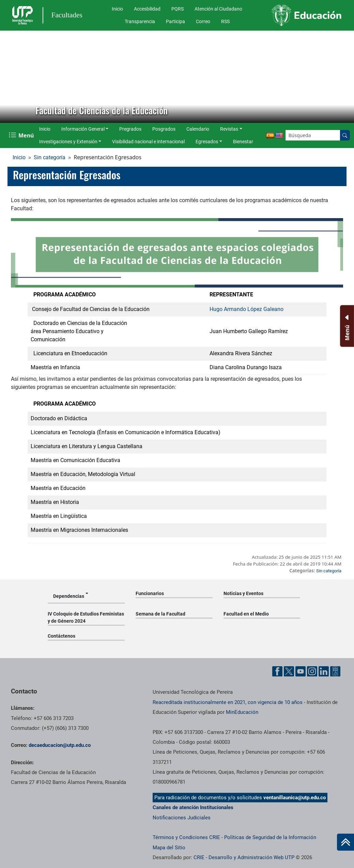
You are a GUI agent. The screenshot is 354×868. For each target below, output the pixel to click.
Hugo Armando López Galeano (247, 309)
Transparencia (140, 21)
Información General (83, 129)
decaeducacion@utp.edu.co (60, 745)
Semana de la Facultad (160, 614)
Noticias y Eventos (243, 593)
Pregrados (130, 129)
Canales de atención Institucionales (193, 807)
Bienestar (243, 142)
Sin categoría (50, 157)
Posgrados (164, 129)
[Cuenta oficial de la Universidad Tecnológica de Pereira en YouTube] (301, 671)
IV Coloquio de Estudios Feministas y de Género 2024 (86, 617)
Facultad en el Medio (246, 614)
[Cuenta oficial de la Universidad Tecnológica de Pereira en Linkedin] (324, 671)
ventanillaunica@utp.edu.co (295, 798)
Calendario (198, 129)
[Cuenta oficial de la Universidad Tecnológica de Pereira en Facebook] (277, 671)
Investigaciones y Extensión (68, 142)
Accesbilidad (147, 9)
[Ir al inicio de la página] (345, 842)
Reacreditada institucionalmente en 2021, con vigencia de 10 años (228, 702)
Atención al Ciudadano (218, 9)
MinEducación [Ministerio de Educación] (242, 712)
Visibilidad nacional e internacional (148, 142)
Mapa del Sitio (169, 848)
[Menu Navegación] (22, 135)
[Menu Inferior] (346, 326)
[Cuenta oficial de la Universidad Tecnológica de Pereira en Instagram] (312, 671)
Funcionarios (150, 593)
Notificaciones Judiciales (182, 818)
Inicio (117, 9)
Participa (175, 21)
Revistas (229, 129)
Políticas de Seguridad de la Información (270, 837)
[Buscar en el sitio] (345, 135)
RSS (225, 21)
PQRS (178, 9)
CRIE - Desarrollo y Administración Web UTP (244, 857)
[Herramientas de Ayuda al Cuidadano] (335, 671)
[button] (11, 77)
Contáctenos (61, 636)
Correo (203, 21)
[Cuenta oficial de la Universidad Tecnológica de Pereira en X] (289, 671)
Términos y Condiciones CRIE (186, 837)
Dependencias (69, 596)
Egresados (207, 142)
